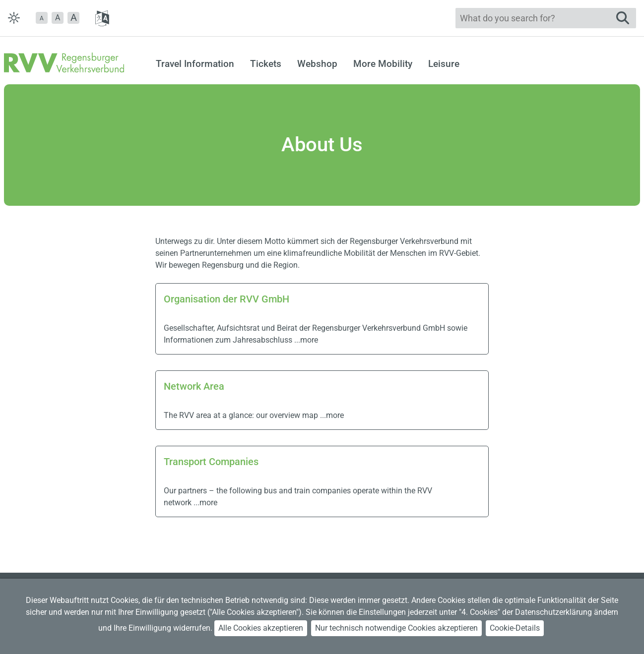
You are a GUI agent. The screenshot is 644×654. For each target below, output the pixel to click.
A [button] (58, 18)
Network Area (194, 386)
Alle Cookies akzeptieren (261, 628)
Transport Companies (211, 462)
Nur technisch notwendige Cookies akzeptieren (396, 628)
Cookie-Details (515, 628)
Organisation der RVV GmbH (226, 299)
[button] (42, 18)
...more (306, 340)
